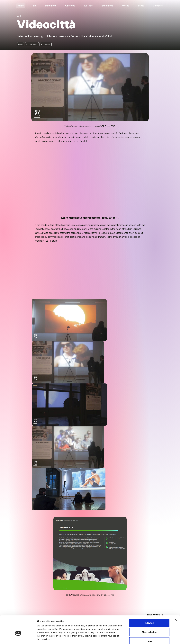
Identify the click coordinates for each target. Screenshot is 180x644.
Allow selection (149, 616)
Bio (34, 6)
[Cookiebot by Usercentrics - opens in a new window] (18, 639)
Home (21, 6)
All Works (70, 6)
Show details (148, 638)
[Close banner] (176, 604)
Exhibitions (107, 6)
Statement (50, 6)
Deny (149, 626)
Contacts (158, 6)
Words (126, 6)
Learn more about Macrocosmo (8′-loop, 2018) (90, 218)
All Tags (88, 6)
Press (141, 6)
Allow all (149, 607)
